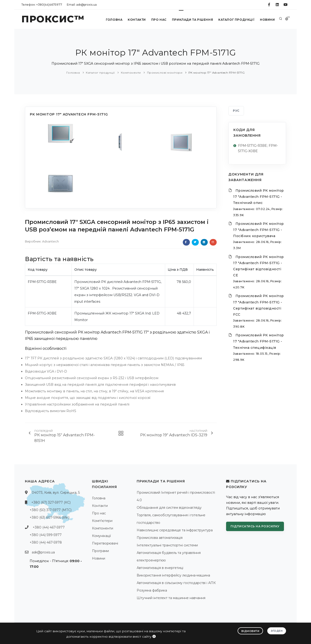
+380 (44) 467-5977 (49, 527)
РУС (236, 111)
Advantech (50, 241)
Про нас (159, 20)
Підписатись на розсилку (255, 526)
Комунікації (101, 536)
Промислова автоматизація (160, 538)
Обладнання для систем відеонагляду (169, 508)
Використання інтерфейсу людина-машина (173, 575)
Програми (100, 551)
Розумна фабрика (152, 590)
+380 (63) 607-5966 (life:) (50, 517)
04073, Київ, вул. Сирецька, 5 (56, 493)
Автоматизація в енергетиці (160, 568)
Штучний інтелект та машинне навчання (171, 598)
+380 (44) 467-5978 (46, 542)
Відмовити (250, 631)
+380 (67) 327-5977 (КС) (51, 502)
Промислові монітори (165, 73)
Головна (114, 20)
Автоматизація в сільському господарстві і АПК (176, 583)
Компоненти (131, 73)
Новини (267, 20)
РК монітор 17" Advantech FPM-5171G (217, 73)
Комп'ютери (102, 521)
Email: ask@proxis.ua (82, 5)
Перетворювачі (105, 543)
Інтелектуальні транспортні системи (167, 545)
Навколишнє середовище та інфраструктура (175, 530)
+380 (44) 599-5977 (46, 535)
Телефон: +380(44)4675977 (42, 5)
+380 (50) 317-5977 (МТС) (51, 510)
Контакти (136, 20)
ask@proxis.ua (43, 552)
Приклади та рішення (192, 20)
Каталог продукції (236, 20)
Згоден (277, 631)
